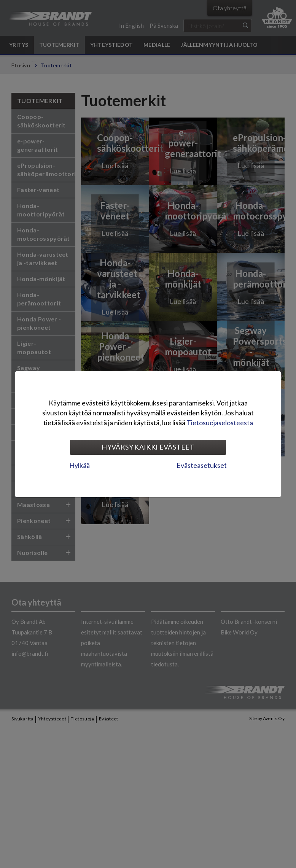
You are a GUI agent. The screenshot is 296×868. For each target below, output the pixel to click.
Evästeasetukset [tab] (202, 465)
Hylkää (80, 465)
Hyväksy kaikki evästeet (148, 447)
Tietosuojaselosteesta (220, 423)
